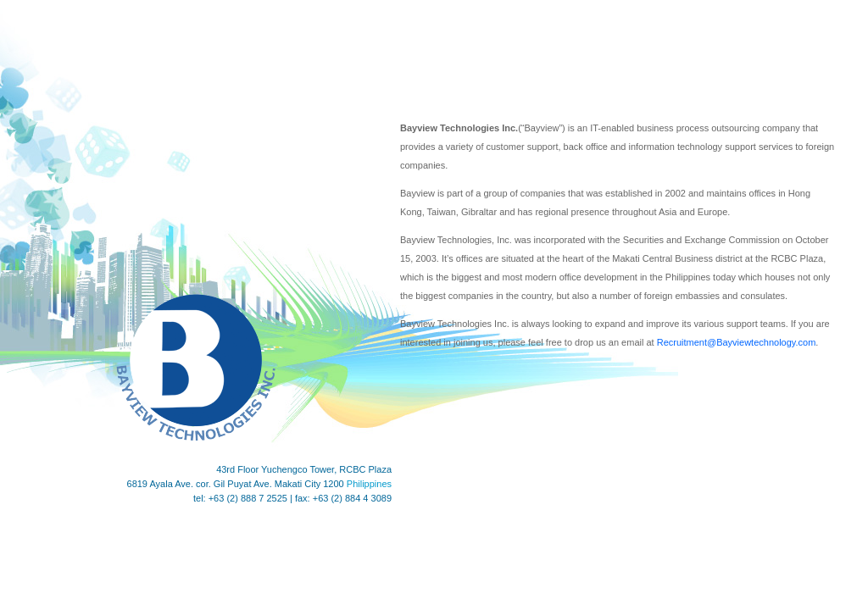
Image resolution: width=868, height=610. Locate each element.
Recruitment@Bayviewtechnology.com (737, 342)
